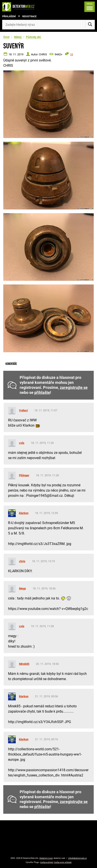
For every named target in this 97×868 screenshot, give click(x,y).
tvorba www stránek (63, 862)
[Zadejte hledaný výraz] (48, 25)
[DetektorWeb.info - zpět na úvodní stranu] (19, 7)
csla (22, 443)
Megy (23, 588)
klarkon (24, 513)
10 (71, 54)
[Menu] (90, 7)
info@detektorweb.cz (77, 858)
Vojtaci (23, 410)
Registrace (29, 16)
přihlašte (42, 393)
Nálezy (18, 37)
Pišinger (24, 475)
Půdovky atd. (34, 37)
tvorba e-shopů (47, 862)
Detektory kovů (46, 858)
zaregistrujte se (74, 388)
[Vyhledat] (90, 25)
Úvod (6, 37)
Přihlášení (9, 16)
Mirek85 (24, 664)
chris (22, 561)
